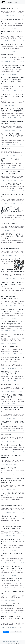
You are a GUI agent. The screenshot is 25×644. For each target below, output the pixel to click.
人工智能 (10, 2)
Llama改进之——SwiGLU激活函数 (11, 445)
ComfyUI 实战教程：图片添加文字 (11, 184)
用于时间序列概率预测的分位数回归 (11, 506)
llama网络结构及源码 (7, 55)
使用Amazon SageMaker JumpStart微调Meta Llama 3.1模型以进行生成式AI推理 (12, 96)
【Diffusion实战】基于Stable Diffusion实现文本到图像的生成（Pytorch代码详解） (12, 409)
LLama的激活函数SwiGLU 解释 (10, 384)
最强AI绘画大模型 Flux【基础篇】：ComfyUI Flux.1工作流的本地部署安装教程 (12, 136)
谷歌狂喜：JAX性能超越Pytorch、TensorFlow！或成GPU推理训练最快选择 (12, 541)
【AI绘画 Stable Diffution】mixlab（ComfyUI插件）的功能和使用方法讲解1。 (12, 618)
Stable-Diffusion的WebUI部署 (9, 347)
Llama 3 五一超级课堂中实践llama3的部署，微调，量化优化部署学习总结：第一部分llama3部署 (12, 481)
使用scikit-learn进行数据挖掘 (9, 9)
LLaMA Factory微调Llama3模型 (10, 249)
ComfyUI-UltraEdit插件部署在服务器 (11, 44)
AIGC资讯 (7, 6)
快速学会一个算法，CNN (8, 434)
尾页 (20, 632)
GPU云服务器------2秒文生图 (9, 224)
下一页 (16, 632)
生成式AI (2, 220)
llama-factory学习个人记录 (8, 468)
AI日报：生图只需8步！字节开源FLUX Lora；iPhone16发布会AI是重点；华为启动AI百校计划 (12, 236)
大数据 (16, 2)
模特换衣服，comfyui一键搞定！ (10, 259)
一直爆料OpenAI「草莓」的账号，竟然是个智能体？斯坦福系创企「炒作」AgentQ (12, 284)
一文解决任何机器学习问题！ (9, 516)
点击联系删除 (19, 643)
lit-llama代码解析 (6, 148)
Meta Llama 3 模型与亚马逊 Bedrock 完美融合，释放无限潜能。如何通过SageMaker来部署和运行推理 (12, 359)
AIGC (2, 41)
